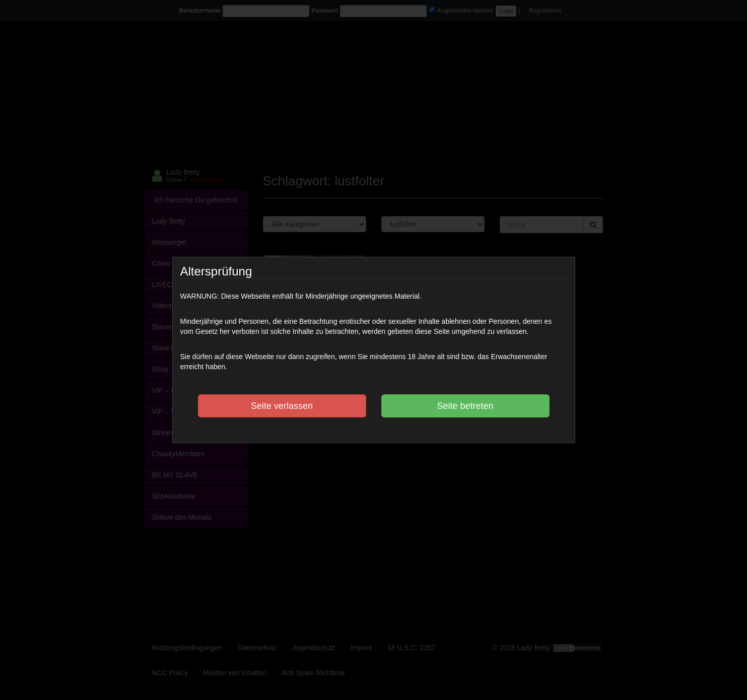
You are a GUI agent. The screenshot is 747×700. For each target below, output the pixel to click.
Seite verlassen (282, 406)
